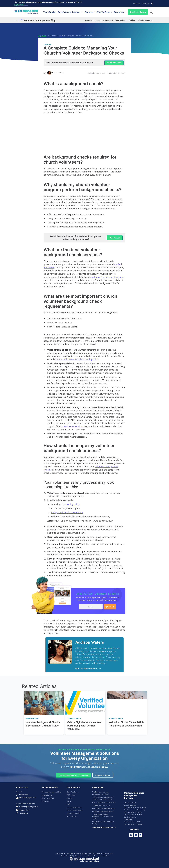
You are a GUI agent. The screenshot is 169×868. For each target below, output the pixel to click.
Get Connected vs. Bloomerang (135, 809)
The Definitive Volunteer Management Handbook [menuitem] (101, 792)
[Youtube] (136, 834)
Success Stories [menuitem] (47, 794)
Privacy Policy (105, 855)
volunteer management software (108, 276)
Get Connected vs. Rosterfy (133, 814)
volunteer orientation (73, 425)
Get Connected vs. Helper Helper (135, 807)
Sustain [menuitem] (69, 800)
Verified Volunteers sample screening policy (77, 358)
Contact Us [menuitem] (45, 800)
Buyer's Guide (64, 12)
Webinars (133, 19)
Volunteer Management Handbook (99, 19)
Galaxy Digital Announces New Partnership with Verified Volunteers (84, 725)
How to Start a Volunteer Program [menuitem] (104, 807)
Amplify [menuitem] (69, 797)
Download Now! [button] (114, 62)
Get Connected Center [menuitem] (75, 806)
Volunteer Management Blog (38, 19)
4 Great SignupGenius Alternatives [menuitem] (104, 801)
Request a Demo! (103, 774)
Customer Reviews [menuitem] (48, 797)
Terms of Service (94, 855)
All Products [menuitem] (71, 794)
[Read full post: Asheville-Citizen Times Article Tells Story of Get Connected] (127, 702)
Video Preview (50, 12)
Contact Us (146, 3)
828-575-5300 (22, 794)
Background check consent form (67, 512)
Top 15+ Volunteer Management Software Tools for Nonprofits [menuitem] (103, 797)
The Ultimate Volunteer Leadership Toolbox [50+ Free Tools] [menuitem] (102, 815)
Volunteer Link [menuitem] (72, 815)
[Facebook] (131, 834)
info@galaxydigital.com (26, 797)
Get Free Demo (138, 12)
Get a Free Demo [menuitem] (73, 791)
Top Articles (120, 19)
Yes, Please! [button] (115, 237)
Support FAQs (23, 809)
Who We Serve (103, 12)
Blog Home (42, 35)
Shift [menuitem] (68, 803)
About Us (136, 3)
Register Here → (21, 5)
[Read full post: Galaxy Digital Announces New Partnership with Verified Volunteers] (85, 702)
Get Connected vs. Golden (133, 811)
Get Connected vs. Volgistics (134, 823)
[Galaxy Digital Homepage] (26, 12)
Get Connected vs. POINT (133, 821)
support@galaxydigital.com (27, 806)
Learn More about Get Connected (74, 774)
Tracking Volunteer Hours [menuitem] (101, 804)
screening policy (72, 503)
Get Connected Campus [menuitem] (75, 809)
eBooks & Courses (146, 19)
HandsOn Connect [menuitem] (73, 812)
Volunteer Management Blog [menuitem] (51, 791)
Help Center (22, 812)
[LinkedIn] (140, 834)
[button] (151, 12)
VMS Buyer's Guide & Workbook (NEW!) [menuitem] (103, 822)
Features (89, 12)
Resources (119, 12)
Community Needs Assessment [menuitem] (103, 810)
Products (76, 12)
